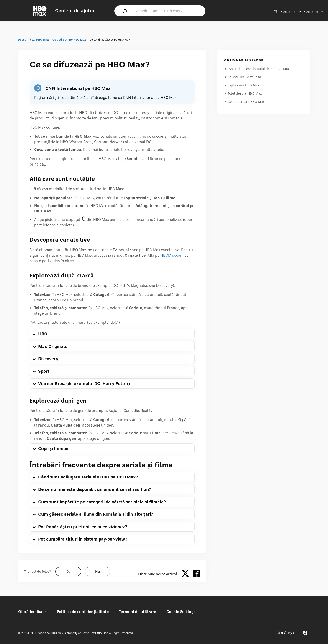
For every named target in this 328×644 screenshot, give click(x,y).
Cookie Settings (181, 612)
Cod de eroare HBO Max (246, 102)
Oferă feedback (32, 612)
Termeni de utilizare (138, 612)
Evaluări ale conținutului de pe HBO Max (259, 69)
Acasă (22, 40)
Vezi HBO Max (39, 40)
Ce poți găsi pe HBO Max (69, 40)
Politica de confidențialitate (83, 612)
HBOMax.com (172, 255)
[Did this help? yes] (68, 572)
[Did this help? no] (97, 572)
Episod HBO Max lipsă (244, 77)
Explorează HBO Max (243, 85)
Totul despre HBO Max (245, 93)
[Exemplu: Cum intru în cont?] (167, 11)
